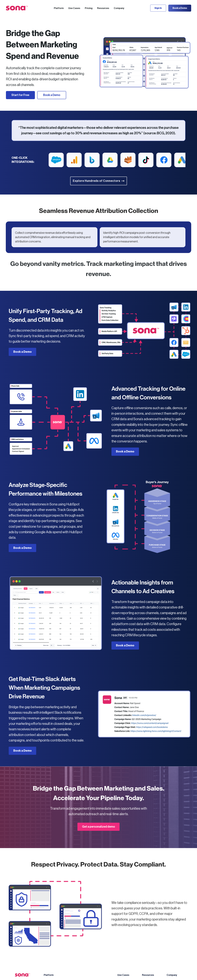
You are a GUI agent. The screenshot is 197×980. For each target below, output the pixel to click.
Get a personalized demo (98, 827)
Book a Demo (180, 8)
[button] (59, 8)
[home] (17, 8)
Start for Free (20, 95)
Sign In (158, 8)
